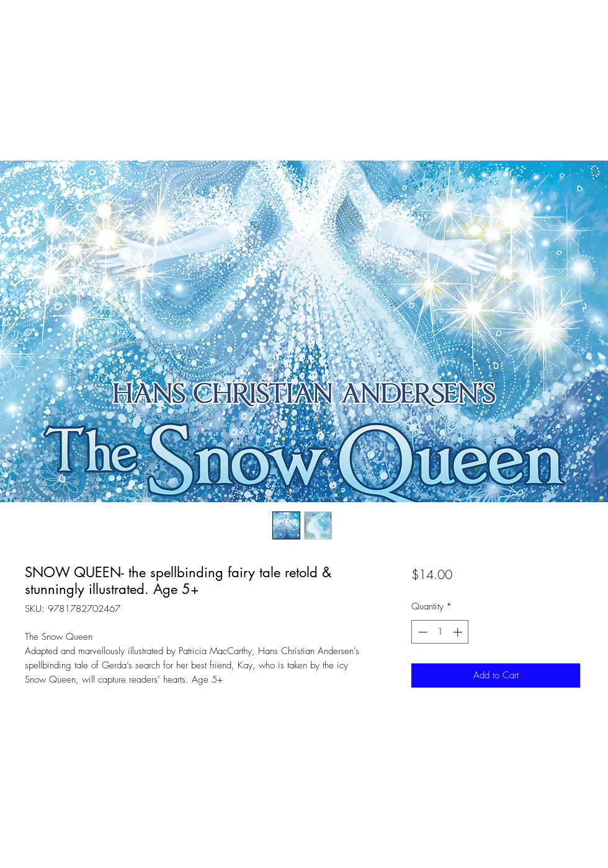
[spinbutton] (440, 632)
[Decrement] (422, 632)
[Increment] (459, 632)
